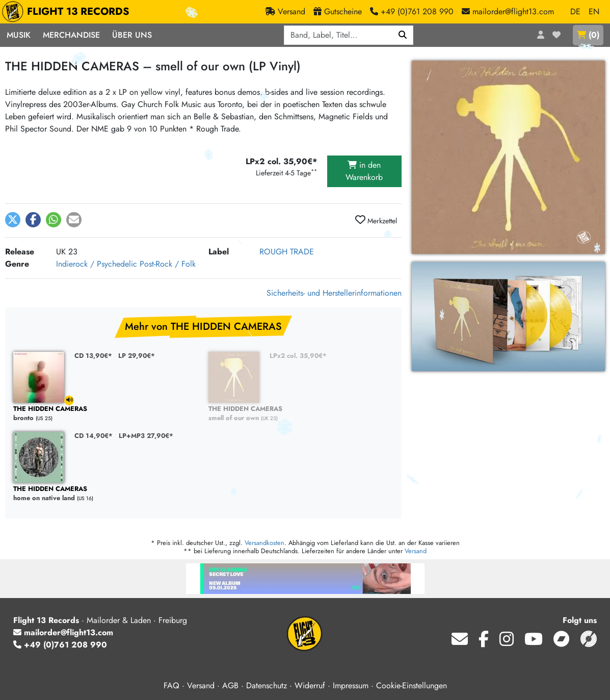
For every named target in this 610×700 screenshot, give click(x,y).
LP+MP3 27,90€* (146, 436)
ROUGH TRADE (287, 252)
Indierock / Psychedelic (97, 264)
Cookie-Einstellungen (412, 685)
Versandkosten (264, 543)
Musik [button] (19, 35)
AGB (230, 685)
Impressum (351, 685)
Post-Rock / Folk (168, 264)
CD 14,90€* (94, 436)
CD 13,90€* (93, 356)
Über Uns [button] (132, 35)
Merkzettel (376, 220)
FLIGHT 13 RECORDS (68, 12)
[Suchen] (403, 35)
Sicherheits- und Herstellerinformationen (334, 293)
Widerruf (310, 685)
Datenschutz (267, 685)
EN (594, 11)
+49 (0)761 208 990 (60, 645)
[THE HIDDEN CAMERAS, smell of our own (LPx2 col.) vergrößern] (508, 317)
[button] (13, 220)
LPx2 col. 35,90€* (298, 356)
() (588, 35)
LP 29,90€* (137, 356)
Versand (416, 551)
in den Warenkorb (364, 171)
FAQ (171, 685)
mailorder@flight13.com (63, 632)
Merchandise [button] (71, 35)
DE (575, 11)
